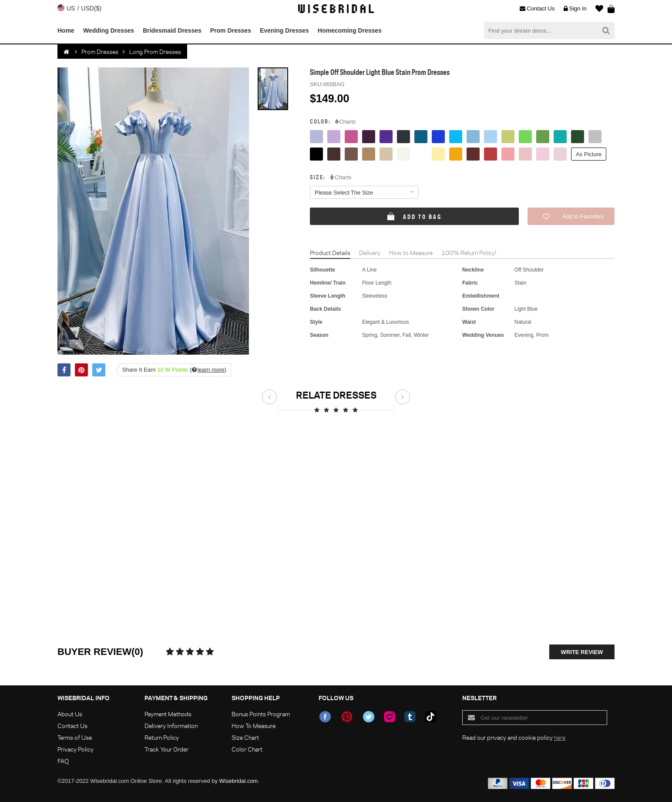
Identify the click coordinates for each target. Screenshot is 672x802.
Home (66, 30)
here (560, 737)
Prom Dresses (231, 30)
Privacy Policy (76, 749)
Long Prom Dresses (155, 52)
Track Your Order (166, 749)
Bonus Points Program (261, 714)
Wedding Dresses (109, 30)
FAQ (63, 761)
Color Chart (247, 749)
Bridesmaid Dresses (172, 30)
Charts (345, 122)
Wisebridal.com (239, 781)
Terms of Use (75, 737)
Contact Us (537, 9)
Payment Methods (168, 714)
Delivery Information (171, 726)
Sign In (575, 9)
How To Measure (254, 726)
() (208, 370)
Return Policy (162, 737)
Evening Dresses (284, 30)
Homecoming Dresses (350, 30)
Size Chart (245, 737)
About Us (70, 714)
